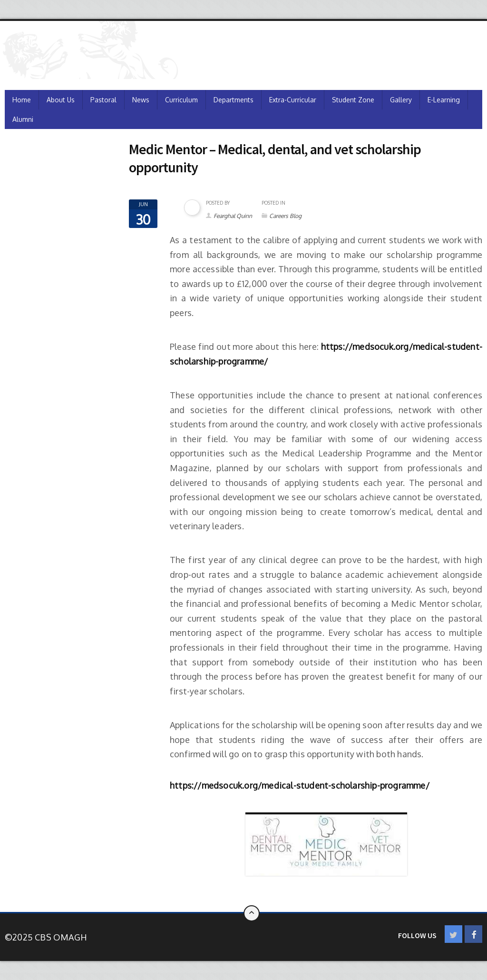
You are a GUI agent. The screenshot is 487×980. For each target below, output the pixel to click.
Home (22, 100)
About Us (61, 100)
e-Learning (444, 100)
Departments (234, 100)
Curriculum (181, 100)
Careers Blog (285, 216)
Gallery (401, 100)
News (141, 100)
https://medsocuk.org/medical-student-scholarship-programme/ (300, 785)
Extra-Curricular (293, 100)
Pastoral (103, 100)
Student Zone (353, 100)
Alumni (23, 119)
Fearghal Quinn (233, 216)
